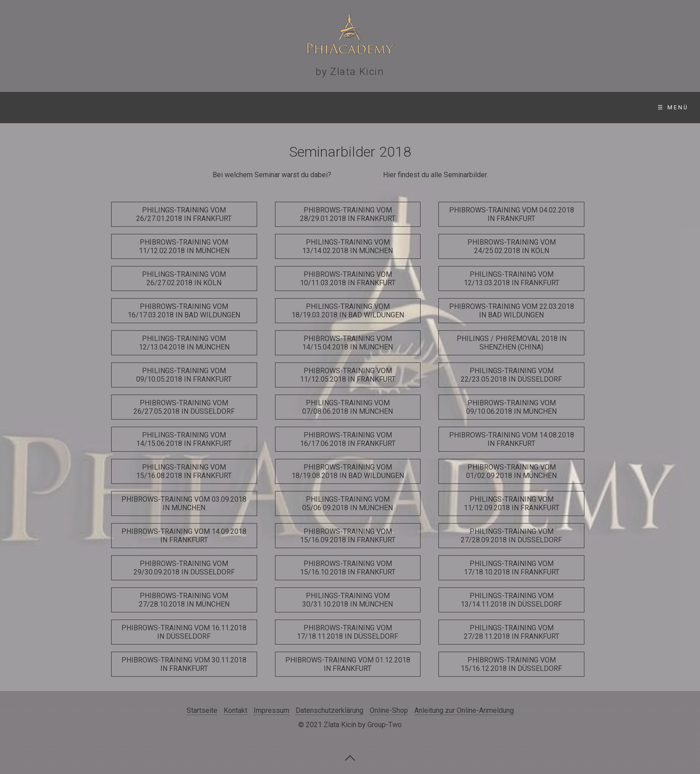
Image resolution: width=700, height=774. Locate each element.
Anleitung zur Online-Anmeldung (464, 710)
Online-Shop (356, 107)
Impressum (271, 710)
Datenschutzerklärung (329, 710)
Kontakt (424, 107)
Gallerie (237, 107)
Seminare (101, 107)
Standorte (172, 107)
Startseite (35, 107)
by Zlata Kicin (350, 71)
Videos (293, 107)
